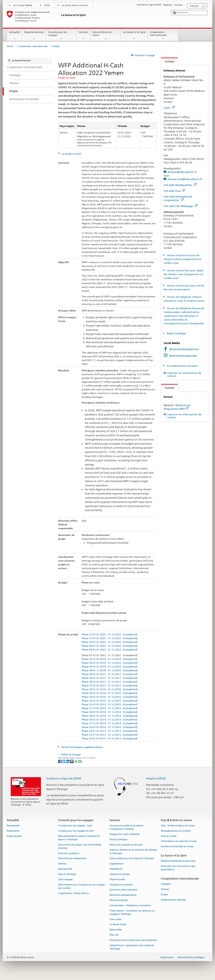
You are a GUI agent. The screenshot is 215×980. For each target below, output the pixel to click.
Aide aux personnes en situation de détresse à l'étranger (133, 852)
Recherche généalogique (123, 895)
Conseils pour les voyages (61, 36)
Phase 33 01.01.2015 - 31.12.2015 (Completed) (109, 701)
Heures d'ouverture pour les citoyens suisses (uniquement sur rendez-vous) (182, 259)
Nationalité (116, 930)
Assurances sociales (120, 874)
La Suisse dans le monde (75, 5)
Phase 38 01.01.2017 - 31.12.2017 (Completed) (109, 682)
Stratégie (166, 884)
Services (83, 36)
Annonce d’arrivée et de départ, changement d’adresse (127, 827)
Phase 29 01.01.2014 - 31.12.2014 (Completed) (109, 716)
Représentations (34, 36)
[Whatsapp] (76, 761)
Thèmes (165, 890)
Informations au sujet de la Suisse (179, 841)
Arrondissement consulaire (182, 366)
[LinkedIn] (68, 761)
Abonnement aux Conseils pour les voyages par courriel (81, 886)
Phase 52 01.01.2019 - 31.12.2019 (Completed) (109, 659)
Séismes (62, 864)
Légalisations (117, 864)
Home (10, 46)
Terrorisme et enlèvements (72, 859)
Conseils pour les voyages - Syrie (75, 826)
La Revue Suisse (118, 925)
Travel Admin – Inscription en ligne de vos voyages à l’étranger (132, 912)
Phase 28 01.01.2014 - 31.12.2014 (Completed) (109, 720)
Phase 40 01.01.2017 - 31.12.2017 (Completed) (109, 674)
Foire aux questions (69, 853)
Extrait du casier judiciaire (123, 890)
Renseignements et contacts (176, 831)
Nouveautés (13, 826)
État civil (114, 935)
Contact (168, 61)
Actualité (14, 36)
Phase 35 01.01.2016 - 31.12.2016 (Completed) (109, 693)
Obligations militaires (121, 885)
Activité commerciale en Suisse (177, 847)
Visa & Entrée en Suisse (106, 36)
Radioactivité (65, 869)
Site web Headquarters (180, 185)
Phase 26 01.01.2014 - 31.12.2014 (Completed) (109, 727)
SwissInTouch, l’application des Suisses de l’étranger (132, 947)
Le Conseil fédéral (23, 5)
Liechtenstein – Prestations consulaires (130, 905)
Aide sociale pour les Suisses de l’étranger (132, 859)
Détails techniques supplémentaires (82, 747)
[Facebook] (60, 761)
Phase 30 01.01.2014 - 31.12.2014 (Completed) (109, 712)
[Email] (80, 761)
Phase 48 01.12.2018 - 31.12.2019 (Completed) (109, 670)
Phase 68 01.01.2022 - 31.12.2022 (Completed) (109, 650)
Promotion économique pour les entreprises (133, 940)
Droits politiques (118, 840)
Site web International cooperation (178, 198)
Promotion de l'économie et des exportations (178, 868)
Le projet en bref (71, 154)
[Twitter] (64, 761)
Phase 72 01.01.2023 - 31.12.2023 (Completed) (109, 634)
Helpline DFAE (156, 778)
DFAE (47, 5)
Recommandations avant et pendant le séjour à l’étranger (79, 838)
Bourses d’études (119, 900)
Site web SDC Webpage (180, 206)
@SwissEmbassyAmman (184, 349)
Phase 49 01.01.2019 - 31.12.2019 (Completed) (109, 667)
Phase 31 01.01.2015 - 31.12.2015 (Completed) (109, 708)
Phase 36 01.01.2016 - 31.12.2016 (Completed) (109, 689)
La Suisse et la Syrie (134, 36)
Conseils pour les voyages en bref (76, 831)
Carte (169, 108)
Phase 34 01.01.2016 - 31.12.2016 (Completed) (109, 697)
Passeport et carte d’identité (125, 834)
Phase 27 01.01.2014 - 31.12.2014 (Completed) (109, 723)
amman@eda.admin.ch (182, 172)
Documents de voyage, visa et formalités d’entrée (80, 846)
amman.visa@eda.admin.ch (185, 179)
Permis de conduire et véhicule (126, 845)
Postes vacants (14, 836)
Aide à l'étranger (67, 874)
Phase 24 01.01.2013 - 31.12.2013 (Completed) (109, 731)
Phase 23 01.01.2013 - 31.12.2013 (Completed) (109, 735)
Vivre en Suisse (169, 836)
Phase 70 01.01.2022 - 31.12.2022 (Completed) (109, 642)
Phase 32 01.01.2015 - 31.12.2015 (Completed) (109, 704)
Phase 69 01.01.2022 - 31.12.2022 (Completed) (109, 646)
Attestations (116, 869)
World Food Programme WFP (177, 407)
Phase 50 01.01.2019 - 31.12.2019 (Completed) (109, 663)
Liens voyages (65, 879)
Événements (13, 831)
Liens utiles (115, 919)
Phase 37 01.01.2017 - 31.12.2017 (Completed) (109, 685)
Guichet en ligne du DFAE (64, 778)
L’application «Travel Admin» (74, 893)
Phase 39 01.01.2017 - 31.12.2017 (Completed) (109, 678)
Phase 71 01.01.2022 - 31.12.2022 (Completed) (109, 638)
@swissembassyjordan (183, 356)
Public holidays (176, 333)
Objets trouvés (117, 879)
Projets (164, 895)
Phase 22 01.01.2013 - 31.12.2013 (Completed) (109, 738)
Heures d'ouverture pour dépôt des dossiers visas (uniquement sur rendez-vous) (184, 274)
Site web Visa (174, 191)
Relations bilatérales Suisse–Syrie (178, 861)
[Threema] (72, 761)
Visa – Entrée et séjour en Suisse (178, 826)
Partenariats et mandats (173, 900)
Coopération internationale (163, 36)
